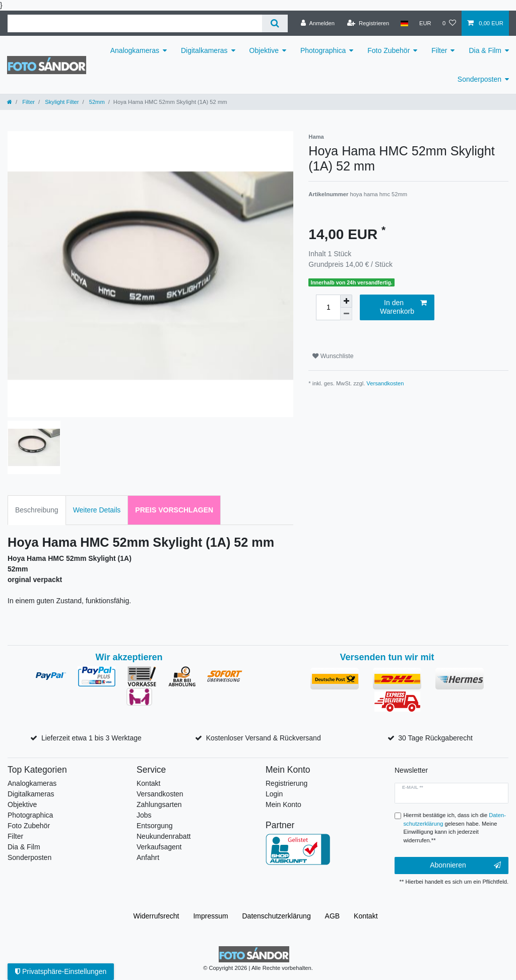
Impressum (210, 916)
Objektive (264, 50)
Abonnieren (465, 866)
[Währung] (425, 23)
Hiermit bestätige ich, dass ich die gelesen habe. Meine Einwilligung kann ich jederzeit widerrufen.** (455, 828)
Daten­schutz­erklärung (277, 916)
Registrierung (286, 783)
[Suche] (275, 23)
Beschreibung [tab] (37, 510)
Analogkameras (135, 50)
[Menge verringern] (346, 314)
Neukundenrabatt (164, 836)
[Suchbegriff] (135, 23)
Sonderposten (479, 79)
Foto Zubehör (389, 50)
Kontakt (148, 783)
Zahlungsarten (159, 804)
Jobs (144, 815)
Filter (439, 50)
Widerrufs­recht (156, 916)
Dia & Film (485, 50)
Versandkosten (385, 383)
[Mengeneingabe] (328, 307)
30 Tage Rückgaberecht (435, 738)
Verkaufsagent (159, 847)
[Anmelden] (318, 23)
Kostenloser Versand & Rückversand (264, 738)
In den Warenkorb (403, 307)
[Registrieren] (368, 23)
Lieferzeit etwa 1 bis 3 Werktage (91, 738)
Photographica (323, 50)
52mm (96, 102)
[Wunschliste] (449, 23)
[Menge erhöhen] (346, 301)
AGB (333, 916)
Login (274, 794)
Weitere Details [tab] (97, 510)
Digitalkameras (204, 50)
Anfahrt (148, 857)
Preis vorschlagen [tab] (174, 510)
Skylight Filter (61, 102)
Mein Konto (283, 804)
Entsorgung (155, 826)
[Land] (404, 23)
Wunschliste (333, 356)
